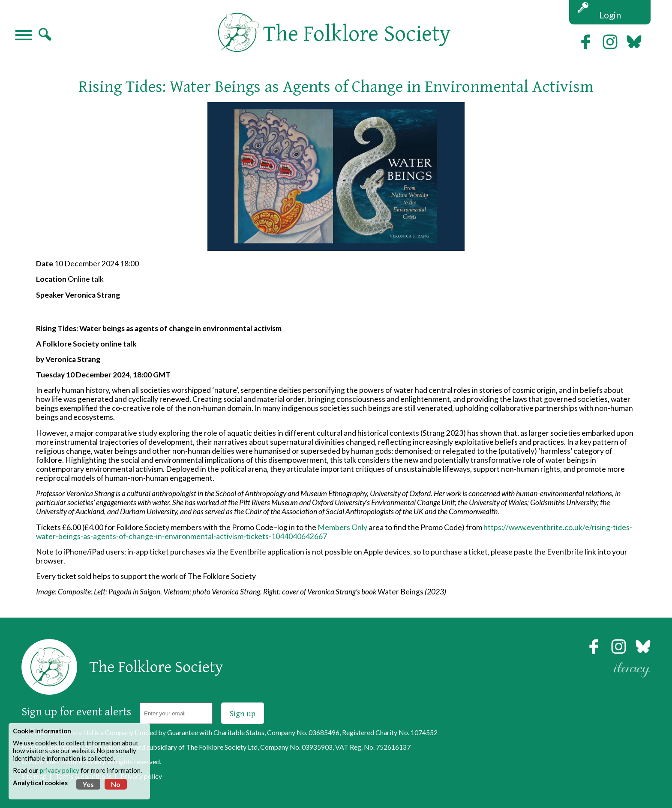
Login (610, 15)
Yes (88, 784)
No (116, 784)
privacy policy (60, 770)
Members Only (342, 527)
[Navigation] (24, 36)
